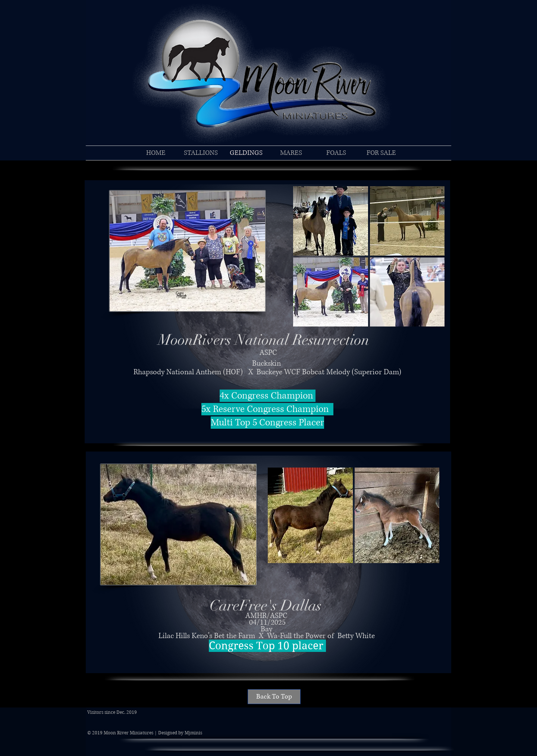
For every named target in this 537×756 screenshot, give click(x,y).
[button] (331, 221)
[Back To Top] (274, 697)
